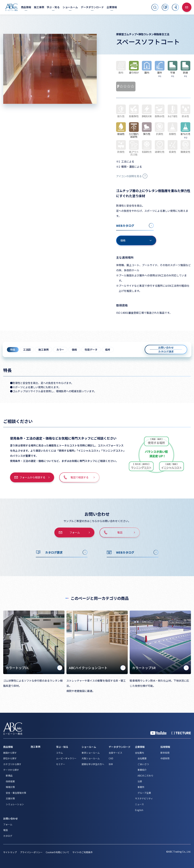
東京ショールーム (91, 753)
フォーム (8, 824)
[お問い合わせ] (187, 7)
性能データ (91, 350)
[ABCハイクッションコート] (97, 642)
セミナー (61, 764)
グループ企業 (144, 793)
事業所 (141, 787)
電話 (5, 830)
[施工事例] (39, 7)
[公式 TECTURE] (181, 733)
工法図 (27, 350)
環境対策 (10, 787)
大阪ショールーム (91, 758)
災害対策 (10, 798)
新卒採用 (165, 753)
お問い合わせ (10, 818)
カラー (60, 350)
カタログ (8, 836)
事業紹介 (142, 770)
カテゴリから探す (12, 764)
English (139, 810)
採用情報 (165, 747)
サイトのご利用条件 (83, 852)
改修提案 (10, 781)
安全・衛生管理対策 (16, 793)
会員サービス (115, 753)
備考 (108, 350)
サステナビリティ (144, 798)
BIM (111, 764)
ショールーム (89, 747)
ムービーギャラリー (66, 758)
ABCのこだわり (145, 776)
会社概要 (142, 758)
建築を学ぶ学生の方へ (93, 764)
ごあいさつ (143, 764)
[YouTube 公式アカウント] (158, 733)
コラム (60, 753)
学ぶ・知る (62, 747)
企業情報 (140, 747)
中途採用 (165, 758)
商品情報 (8, 747)
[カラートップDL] (34, 642)
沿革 (140, 781)
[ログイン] (175, 7)
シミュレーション (15, 804)
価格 (74, 350)
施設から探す (10, 753)
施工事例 (43, 350)
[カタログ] (165, 7)
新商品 (9, 776)
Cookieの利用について (57, 852)
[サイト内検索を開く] (155, 7)
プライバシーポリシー (31, 852)
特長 (13, 350)
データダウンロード (120, 747)
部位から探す (10, 758)
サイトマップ (10, 852)
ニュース (139, 804)
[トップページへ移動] (11, 7)
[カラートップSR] (160, 642)
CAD (111, 758)
